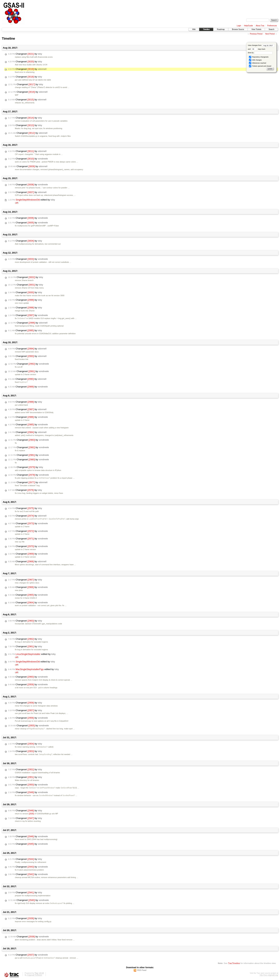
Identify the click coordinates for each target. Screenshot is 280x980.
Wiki (194, 29)
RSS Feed (142, 970)
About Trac (260, 26)
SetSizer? (33, 788)
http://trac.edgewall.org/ (269, 975)
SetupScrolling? (46, 754)
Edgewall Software (35, 975)
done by (260, 53)
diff (17, 203)
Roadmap (221, 29)
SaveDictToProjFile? (57, 519)
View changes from (261, 45)
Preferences (272, 26)
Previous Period (256, 34)
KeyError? (23, 382)
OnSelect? (22, 318)
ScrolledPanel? (69, 795)
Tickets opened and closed (260, 66)
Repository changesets (259, 57)
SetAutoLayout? (56, 903)
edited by (32, 200)
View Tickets (256, 29)
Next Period (270, 34)
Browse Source (238, 29)
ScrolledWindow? (46, 795)
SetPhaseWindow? (47, 788)
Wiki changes (255, 60)
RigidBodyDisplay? (37, 729)
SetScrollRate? (67, 788)
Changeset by (25, 54)
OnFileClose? (44, 478)
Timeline (206, 29)
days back (258, 49)
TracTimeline (234, 963)
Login (239, 26)
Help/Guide (248, 26)
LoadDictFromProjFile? (38, 519)
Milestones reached (257, 63)
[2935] (31, 814)
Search (271, 29)
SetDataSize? (42, 747)
